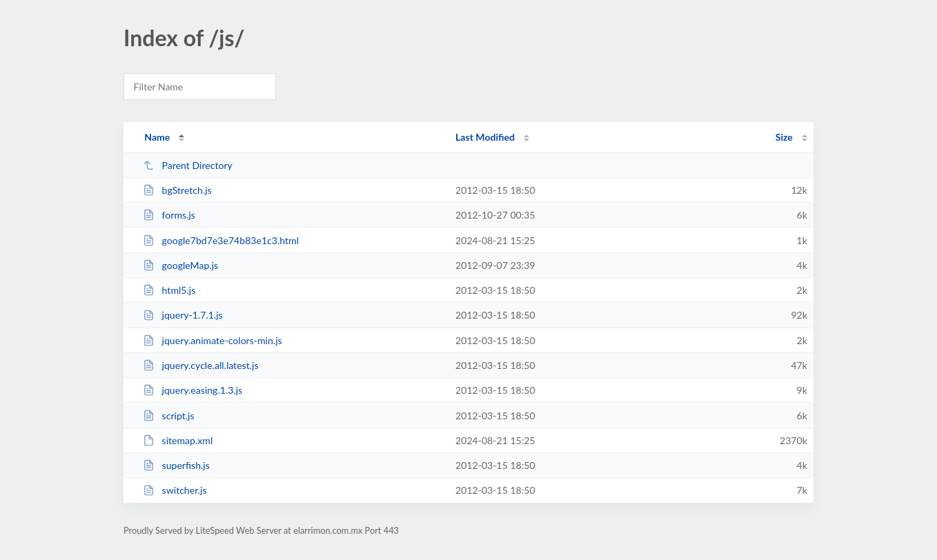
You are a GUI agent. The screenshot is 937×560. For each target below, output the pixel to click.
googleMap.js (180, 265)
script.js (168, 416)
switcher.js (175, 490)
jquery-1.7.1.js (183, 315)
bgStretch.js (177, 190)
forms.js (169, 215)
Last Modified (485, 137)
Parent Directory (188, 165)
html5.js (169, 290)
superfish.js (176, 465)
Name (157, 137)
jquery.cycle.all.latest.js (200, 365)
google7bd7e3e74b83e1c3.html (221, 240)
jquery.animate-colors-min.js (213, 340)
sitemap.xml (178, 440)
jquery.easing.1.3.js (193, 390)
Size (784, 137)
